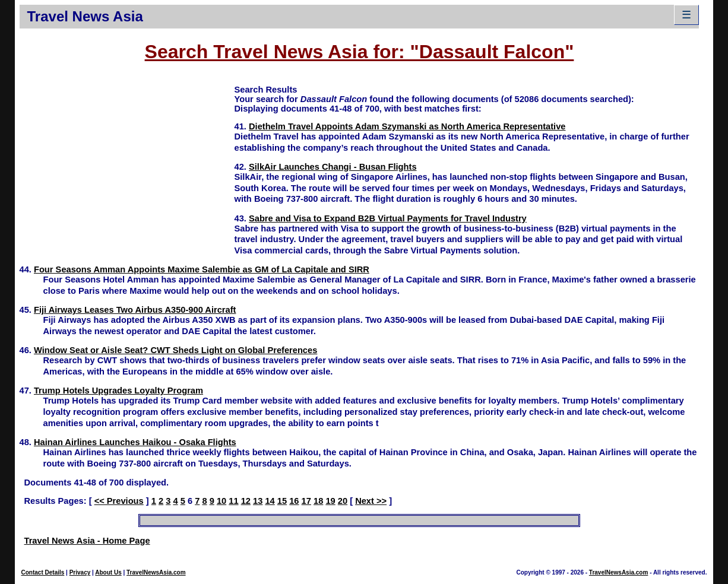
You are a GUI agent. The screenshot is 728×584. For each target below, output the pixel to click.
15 (282, 501)
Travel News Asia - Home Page (87, 541)
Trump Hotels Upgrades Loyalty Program (118, 391)
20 (343, 501)
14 (270, 501)
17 (306, 501)
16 (294, 501)
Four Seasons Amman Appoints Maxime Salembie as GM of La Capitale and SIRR (202, 269)
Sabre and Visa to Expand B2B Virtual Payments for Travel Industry (388, 218)
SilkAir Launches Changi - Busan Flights (333, 167)
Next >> (371, 501)
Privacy (80, 572)
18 (318, 501)
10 (221, 501)
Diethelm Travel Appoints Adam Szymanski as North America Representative (407, 126)
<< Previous (119, 501)
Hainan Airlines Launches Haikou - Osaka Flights (135, 442)
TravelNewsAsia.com (156, 572)
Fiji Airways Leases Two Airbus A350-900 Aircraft (135, 310)
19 (330, 501)
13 (258, 501)
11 (233, 501)
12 (246, 501)
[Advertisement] (127, 167)
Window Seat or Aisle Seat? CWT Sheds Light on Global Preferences (175, 350)
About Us (108, 572)
